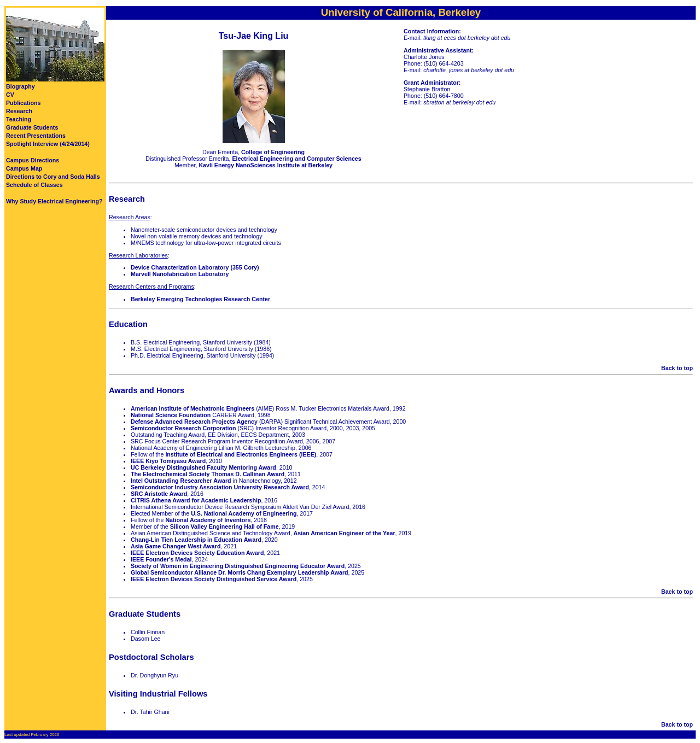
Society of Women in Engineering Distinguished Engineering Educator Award (238, 566)
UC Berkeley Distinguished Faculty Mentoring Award (203, 467)
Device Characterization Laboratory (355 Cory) (195, 267)
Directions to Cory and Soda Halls (53, 177)
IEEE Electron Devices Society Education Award (197, 553)
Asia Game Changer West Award (176, 546)
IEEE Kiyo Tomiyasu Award (168, 461)
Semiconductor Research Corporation (183, 428)
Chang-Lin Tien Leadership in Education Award (196, 540)
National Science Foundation (171, 415)
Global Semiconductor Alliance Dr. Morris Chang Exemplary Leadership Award (240, 572)
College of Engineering (273, 152)
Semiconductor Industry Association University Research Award (220, 487)
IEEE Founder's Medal (161, 559)
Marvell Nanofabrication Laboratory (180, 274)
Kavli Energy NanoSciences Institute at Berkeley (266, 165)
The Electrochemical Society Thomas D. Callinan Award (208, 474)
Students (163, 614)
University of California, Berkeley (401, 12)
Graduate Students (32, 127)
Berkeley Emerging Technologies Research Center (200, 299)
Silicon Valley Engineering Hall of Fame (224, 526)
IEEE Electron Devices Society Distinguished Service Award (214, 579)
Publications (23, 103)
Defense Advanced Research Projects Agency (194, 422)
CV (10, 95)
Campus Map (24, 168)
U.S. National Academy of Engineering (244, 513)
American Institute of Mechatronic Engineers (192, 408)
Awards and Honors (147, 390)
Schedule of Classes (34, 185)
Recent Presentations (36, 136)
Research (19, 111)
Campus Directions (33, 160)
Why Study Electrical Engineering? (54, 201)
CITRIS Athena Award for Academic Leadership (196, 500)
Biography (21, 86)
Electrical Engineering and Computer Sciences (296, 159)
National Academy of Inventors (208, 520)
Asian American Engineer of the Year (345, 533)
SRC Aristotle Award (159, 494)
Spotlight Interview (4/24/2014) (48, 144)
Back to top (677, 368)
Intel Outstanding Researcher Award (181, 481)
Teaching (19, 119)
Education (128, 324)
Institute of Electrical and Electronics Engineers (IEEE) (241, 454)
